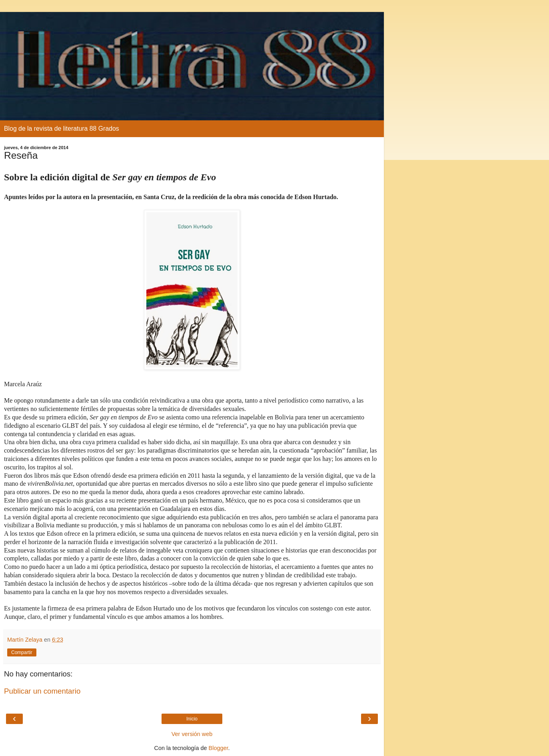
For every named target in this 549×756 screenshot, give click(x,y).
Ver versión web (192, 734)
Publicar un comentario (42, 691)
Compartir (22, 652)
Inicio (192, 719)
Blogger (219, 748)
